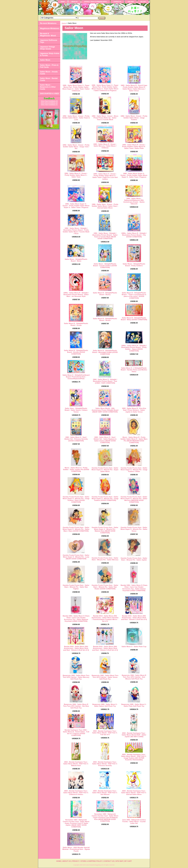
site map (131, 2)
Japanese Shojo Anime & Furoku (50, 54)
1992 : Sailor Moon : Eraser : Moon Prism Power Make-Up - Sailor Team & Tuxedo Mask (105, 118)
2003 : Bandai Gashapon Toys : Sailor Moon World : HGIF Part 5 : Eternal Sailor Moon (134, 793)
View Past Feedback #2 (49, 103)
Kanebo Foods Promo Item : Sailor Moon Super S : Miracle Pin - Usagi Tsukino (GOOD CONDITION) (105, 499)
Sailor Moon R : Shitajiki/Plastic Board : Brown (105, 319)
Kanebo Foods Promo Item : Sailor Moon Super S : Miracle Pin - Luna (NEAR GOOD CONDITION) (76, 557)
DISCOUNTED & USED (49, 94)
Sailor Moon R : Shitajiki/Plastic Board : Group (76, 324)
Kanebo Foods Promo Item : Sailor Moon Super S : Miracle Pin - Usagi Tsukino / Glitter (134, 470)
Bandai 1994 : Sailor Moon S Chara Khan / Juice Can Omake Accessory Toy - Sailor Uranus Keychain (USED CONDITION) (134, 588)
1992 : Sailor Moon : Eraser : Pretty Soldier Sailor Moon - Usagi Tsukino (134, 118)
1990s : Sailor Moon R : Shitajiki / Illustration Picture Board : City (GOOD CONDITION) (134, 235)
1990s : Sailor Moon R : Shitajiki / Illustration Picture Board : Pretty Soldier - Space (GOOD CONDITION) (134, 348)
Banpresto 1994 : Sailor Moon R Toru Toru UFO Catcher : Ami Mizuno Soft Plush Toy (134, 677)
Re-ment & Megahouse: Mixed (48, 35)
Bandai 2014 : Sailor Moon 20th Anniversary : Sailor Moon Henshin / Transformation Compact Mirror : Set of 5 (105, 619)
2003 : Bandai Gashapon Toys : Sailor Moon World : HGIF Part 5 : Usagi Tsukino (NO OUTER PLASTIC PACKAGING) (134, 757)
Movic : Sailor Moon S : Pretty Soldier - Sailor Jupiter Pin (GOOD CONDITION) (76, 469)
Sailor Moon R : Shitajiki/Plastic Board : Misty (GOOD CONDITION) (134, 319)
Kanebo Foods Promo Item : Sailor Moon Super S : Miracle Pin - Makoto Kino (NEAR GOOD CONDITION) (105, 530)
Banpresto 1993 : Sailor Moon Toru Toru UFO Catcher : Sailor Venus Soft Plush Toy (105, 677)
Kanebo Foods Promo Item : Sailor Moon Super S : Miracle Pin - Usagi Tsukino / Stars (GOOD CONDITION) (76, 499)
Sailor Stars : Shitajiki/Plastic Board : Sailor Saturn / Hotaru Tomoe (76, 410)
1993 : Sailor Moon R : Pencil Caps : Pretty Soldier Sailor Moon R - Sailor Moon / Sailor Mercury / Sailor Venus (134, 88)
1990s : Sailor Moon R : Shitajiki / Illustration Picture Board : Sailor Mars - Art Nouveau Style (76, 295)
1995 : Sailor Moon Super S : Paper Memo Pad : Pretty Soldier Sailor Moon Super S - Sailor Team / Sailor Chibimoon (76, 88)
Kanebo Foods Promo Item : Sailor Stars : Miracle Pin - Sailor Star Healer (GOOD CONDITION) (105, 587)
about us (74, 2)
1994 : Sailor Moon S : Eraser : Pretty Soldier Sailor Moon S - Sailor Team (76, 175)
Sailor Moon (45, 60)
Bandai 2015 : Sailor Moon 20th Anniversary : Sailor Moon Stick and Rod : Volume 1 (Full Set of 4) (134, 618)
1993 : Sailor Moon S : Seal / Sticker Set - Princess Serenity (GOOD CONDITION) (76, 439)
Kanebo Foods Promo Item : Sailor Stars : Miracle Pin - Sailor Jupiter (134, 559)
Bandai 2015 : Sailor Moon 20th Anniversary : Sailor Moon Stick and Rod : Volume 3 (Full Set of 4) (105, 648)
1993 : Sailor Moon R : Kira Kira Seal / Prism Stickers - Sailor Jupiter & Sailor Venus (134, 410)
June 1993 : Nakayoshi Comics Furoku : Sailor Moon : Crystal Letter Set (134, 822)
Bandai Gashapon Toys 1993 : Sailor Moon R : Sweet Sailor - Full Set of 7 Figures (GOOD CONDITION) (76, 733)
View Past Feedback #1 (49, 104)
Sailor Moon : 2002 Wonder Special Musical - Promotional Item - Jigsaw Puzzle (76, 849)
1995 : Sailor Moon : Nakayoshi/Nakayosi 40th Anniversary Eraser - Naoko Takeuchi (134, 201)
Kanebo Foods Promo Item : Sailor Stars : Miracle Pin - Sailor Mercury (105, 559)
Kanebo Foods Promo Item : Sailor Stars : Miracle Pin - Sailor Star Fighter (76, 587)
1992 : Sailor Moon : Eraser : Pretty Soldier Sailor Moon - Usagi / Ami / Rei (76, 147)
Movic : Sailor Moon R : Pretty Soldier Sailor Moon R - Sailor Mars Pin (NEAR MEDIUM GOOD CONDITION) (134, 440)
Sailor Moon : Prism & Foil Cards (49, 66)
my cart (143, 2)
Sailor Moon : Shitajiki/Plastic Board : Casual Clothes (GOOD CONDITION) (105, 266)
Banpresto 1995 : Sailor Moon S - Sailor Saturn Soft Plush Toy (105, 705)
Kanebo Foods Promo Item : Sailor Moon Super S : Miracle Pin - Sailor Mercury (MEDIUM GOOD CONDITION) (134, 499)
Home (64, 23)
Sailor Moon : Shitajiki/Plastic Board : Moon (76, 260)
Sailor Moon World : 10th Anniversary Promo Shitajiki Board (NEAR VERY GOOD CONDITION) (105, 410)
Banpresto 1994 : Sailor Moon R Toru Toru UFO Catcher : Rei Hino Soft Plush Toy (76, 706)
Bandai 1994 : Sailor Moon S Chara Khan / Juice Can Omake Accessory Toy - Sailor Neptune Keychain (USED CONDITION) (76, 619)
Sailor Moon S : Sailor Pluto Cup (134, 647)
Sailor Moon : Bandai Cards (49, 79)
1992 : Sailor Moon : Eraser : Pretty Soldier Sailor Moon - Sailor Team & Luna (76, 118)
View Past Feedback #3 (49, 101)
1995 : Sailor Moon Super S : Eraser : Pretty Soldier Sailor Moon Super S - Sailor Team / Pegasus (134, 175)
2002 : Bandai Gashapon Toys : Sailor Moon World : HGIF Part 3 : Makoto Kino (76, 764)
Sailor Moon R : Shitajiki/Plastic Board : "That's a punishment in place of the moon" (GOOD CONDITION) (134, 295)
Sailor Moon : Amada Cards (49, 73)
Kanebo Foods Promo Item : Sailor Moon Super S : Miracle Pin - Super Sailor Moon (105, 470)
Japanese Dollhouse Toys (49, 41)
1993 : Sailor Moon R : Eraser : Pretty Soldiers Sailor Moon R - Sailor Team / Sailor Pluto (134, 147)
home (63, 2)
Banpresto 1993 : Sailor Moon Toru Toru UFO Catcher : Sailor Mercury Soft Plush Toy (76, 677)
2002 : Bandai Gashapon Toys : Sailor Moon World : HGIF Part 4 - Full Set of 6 (105, 733)
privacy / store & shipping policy (96, 2)
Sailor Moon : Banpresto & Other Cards (48, 87)
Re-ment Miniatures (48, 23)
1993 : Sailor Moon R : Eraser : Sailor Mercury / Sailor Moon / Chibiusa (105, 146)
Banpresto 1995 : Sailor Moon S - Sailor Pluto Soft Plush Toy (134, 705)
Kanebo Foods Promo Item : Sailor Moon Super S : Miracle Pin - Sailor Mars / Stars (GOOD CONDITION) (76, 529)
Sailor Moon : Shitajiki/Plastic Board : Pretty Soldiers (134, 265)
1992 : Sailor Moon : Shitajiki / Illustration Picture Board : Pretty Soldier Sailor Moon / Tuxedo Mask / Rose (76, 231)
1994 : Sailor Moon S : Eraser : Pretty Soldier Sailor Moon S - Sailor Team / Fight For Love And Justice (105, 176)
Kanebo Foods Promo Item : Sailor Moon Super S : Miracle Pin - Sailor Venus (134, 529)
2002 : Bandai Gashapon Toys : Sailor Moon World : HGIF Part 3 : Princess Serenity (105, 764)
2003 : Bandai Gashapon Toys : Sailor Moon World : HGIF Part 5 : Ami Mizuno (105, 793)
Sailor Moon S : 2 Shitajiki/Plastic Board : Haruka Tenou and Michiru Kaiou (134, 370)
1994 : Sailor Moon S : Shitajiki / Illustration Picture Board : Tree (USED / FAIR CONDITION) (105, 381)
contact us (117, 2)
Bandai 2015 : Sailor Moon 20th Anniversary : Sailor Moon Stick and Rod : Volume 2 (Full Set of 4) (76, 648)
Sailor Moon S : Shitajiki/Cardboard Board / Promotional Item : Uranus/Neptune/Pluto (76, 377)
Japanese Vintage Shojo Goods (48, 48)
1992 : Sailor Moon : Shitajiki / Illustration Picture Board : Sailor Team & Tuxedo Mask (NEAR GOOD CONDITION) (105, 236)
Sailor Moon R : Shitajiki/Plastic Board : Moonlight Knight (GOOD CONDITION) (105, 352)
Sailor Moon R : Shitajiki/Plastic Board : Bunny (105, 294)
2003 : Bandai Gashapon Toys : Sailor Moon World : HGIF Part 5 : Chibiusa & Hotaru (76, 793)
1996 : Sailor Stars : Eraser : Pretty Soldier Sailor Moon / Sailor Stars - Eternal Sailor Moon (105, 206)
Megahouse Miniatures (50, 28)
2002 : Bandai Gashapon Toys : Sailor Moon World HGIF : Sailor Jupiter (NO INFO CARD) (134, 735)
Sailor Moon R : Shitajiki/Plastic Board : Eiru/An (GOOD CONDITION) (76, 352)
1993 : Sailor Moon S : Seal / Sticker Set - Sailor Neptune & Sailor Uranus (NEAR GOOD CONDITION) (105, 440)
